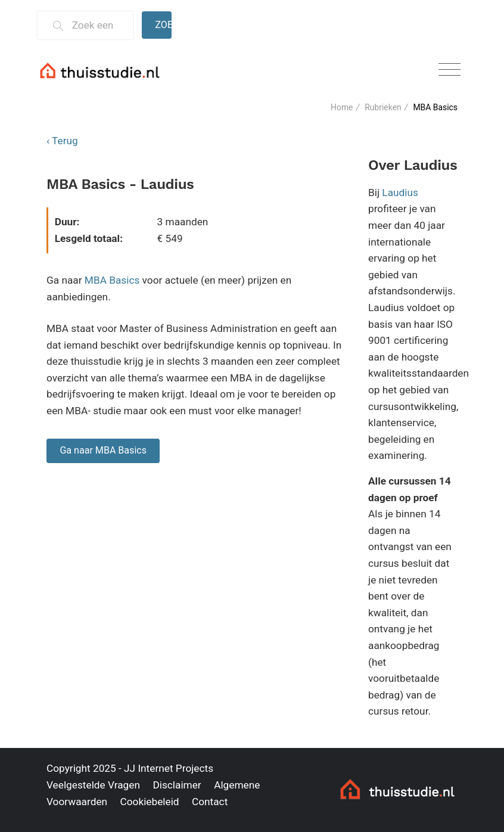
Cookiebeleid (149, 802)
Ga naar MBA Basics (103, 450)
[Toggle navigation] (449, 70)
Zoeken (163, 25)
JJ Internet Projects (169, 768)
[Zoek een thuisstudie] (97, 25)
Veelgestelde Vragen (93, 785)
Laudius (400, 193)
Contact (210, 802)
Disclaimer (177, 785)
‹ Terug (62, 141)
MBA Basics (112, 280)
